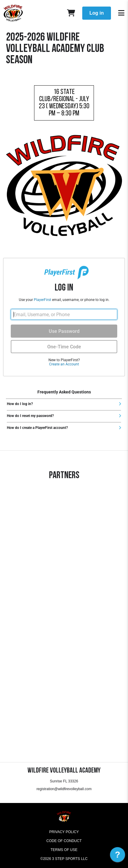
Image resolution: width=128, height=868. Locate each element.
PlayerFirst (42, 300)
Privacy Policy (64, 832)
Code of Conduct (64, 841)
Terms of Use (64, 850)
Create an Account (64, 364)
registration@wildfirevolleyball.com (64, 789)
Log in (97, 13)
